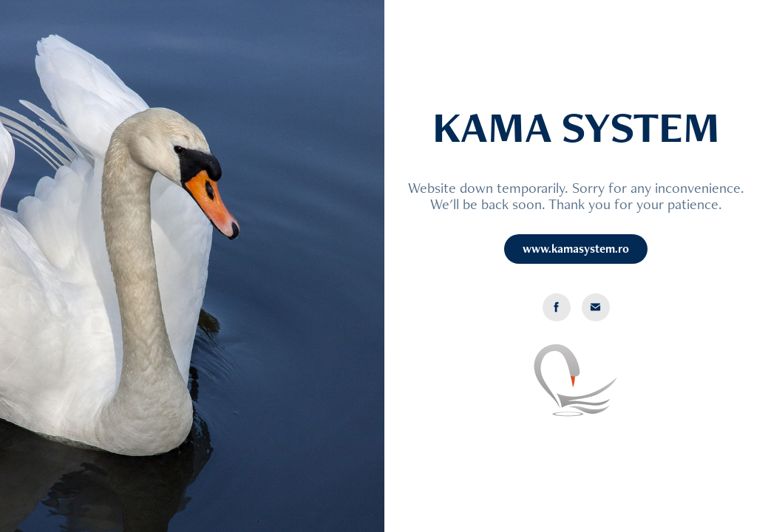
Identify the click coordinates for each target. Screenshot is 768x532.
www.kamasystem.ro (576, 249)
